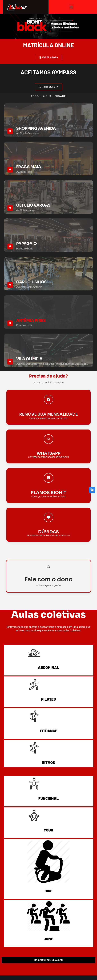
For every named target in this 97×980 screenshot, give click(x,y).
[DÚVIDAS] (48, 517)
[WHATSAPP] (48, 439)
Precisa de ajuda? (48, 376)
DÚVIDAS (48, 532)
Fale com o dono (49, 579)
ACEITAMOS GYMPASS (48, 72)
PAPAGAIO (26, 244)
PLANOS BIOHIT (48, 493)
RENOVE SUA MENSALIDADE (48, 414)
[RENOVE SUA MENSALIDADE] (48, 399)
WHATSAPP (48, 453)
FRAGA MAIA (29, 167)
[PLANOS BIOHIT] (48, 478)
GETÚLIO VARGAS (33, 205)
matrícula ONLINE (48, 45)
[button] (71, 7)
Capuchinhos (31, 282)
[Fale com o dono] (48, 567)
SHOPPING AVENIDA (36, 129)
